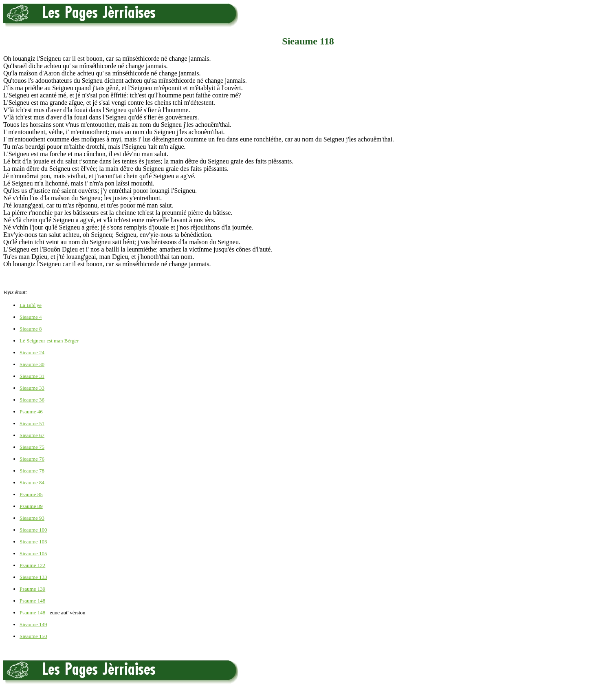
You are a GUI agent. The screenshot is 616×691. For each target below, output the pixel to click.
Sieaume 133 (33, 577)
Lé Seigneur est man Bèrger (49, 341)
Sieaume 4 (31, 317)
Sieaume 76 (32, 459)
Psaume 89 (31, 506)
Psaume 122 (32, 565)
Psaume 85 (31, 494)
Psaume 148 (32, 601)
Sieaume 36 (32, 400)
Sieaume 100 (33, 530)
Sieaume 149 (33, 624)
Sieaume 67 (32, 435)
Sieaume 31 (32, 376)
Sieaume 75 (32, 447)
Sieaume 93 (32, 518)
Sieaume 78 (32, 471)
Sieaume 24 (32, 352)
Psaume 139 (32, 589)
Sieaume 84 (32, 482)
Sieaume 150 (33, 636)
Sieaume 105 (33, 553)
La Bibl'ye (31, 305)
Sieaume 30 (32, 364)
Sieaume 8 (31, 329)
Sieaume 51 (32, 423)
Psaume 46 (31, 412)
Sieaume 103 (33, 542)
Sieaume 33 (32, 388)
